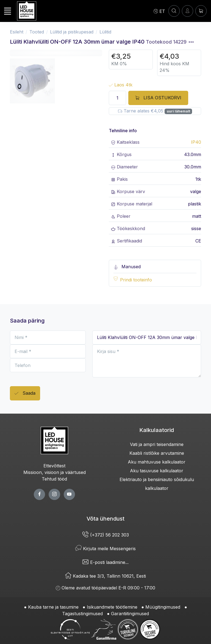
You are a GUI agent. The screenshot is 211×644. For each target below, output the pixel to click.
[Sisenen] (188, 11)
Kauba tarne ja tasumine (53, 607)
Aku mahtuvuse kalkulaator (157, 462)
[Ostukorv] (201, 11)
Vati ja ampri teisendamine (157, 444)
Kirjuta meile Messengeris (105, 549)
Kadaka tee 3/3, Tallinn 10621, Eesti (105, 576)
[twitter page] (54, 494)
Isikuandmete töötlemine (112, 607)
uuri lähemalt (178, 111)
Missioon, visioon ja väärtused (55, 472)
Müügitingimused (163, 607)
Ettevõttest (54, 466)
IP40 (196, 142)
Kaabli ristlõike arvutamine (157, 453)
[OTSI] (174, 11)
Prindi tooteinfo (136, 280)
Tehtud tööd (54, 479)
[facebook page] (39, 494)
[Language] (159, 11)
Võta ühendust (105, 519)
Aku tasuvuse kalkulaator (157, 471)
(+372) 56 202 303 (106, 535)
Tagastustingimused (82, 614)
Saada (25, 393)
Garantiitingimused (130, 614)
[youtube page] (69, 494)
